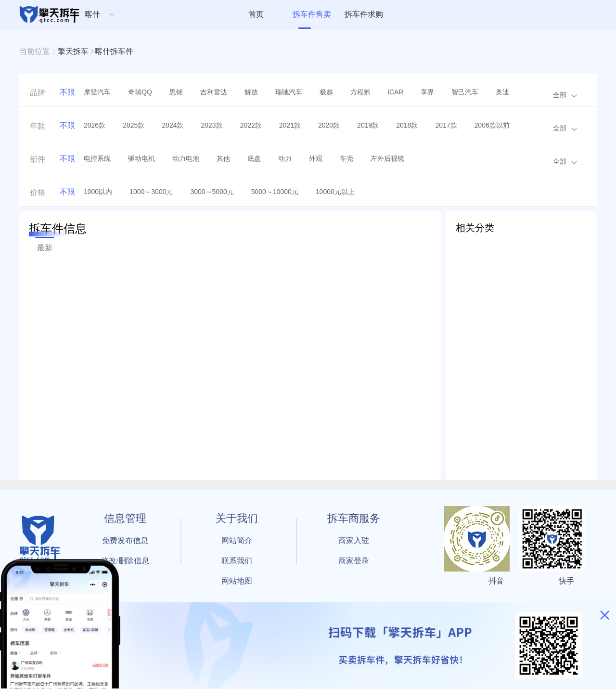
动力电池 (186, 158)
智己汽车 (465, 92)
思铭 (176, 92)
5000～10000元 (275, 192)
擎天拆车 (73, 51)
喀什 (92, 14)
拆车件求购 (364, 14)
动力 (285, 158)
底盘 (254, 158)
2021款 (290, 125)
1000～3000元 (151, 192)
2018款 (407, 125)
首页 (256, 14)
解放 (251, 92)
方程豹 (360, 92)
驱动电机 (141, 158)
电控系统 (97, 158)
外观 (316, 158)
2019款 (368, 125)
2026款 (95, 125)
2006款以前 (492, 125)
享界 (427, 92)
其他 (223, 158)
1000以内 (98, 192)
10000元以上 (335, 192)
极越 (326, 92)
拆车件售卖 (312, 14)
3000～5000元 (212, 192)
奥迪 (502, 92)
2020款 (329, 125)
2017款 (446, 125)
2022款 (251, 125)
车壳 (346, 158)
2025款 (134, 125)
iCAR (396, 92)
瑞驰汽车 (289, 92)
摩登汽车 (97, 92)
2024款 (173, 125)
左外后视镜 (387, 158)
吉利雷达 (214, 92)
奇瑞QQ (140, 92)
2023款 (212, 125)
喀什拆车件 (114, 51)
